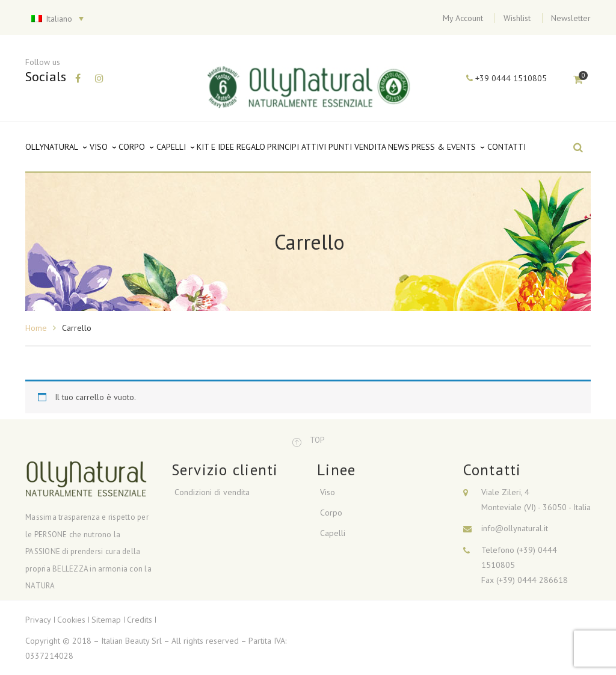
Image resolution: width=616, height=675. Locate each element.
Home (36, 328)
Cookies (71, 620)
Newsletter (571, 18)
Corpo (331, 513)
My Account (463, 18)
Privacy (38, 620)
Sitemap (106, 620)
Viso (328, 492)
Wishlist (517, 18)
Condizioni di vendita (212, 492)
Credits (140, 620)
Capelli (333, 533)
